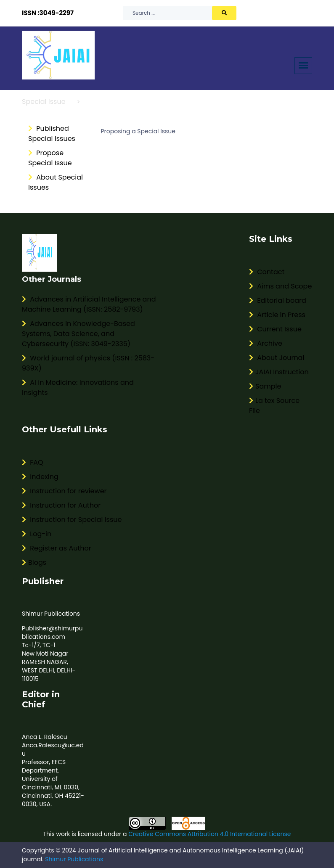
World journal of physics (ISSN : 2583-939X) (88, 363)
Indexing (40, 477)
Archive (266, 343)
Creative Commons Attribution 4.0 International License (209, 834)
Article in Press (277, 315)
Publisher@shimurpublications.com (52, 632)
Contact (267, 272)
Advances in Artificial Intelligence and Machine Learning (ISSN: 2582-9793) (89, 304)
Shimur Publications (51, 614)
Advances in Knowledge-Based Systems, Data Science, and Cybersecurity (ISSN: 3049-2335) (78, 334)
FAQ (33, 462)
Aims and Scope (280, 286)
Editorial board (278, 300)
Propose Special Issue (50, 158)
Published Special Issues (52, 134)
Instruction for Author (61, 505)
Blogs (34, 562)
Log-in (37, 534)
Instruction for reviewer (64, 491)
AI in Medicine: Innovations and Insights (78, 388)
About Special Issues (56, 182)
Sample (265, 386)
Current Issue (275, 329)
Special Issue (44, 102)
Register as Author (57, 548)
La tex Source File (274, 406)
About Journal (277, 358)
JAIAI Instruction (279, 372)
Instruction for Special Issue (72, 520)
